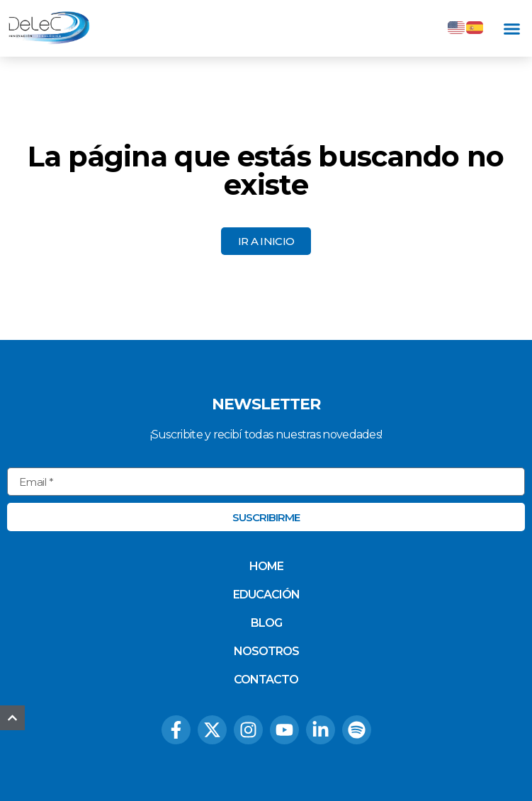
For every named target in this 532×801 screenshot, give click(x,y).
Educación (266, 595)
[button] (512, 28)
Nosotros (266, 651)
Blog (266, 623)
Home (266, 566)
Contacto (266, 680)
